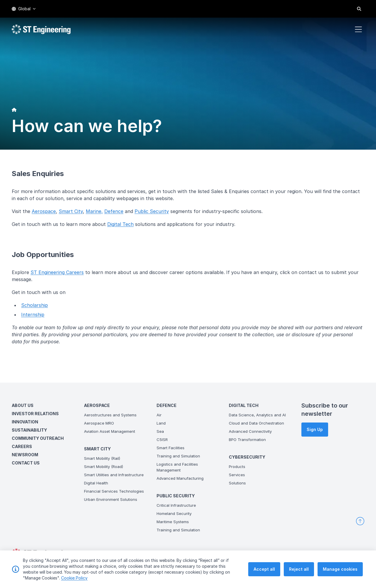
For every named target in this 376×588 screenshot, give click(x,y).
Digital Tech (120, 224)
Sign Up (315, 429)
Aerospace (44, 211)
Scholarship (35, 305)
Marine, (94, 211)
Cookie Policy (74, 578)
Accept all (264, 569)
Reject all (299, 569)
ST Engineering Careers (57, 272)
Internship (33, 315)
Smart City (71, 211)
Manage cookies (340, 569)
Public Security (152, 211)
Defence (114, 211)
